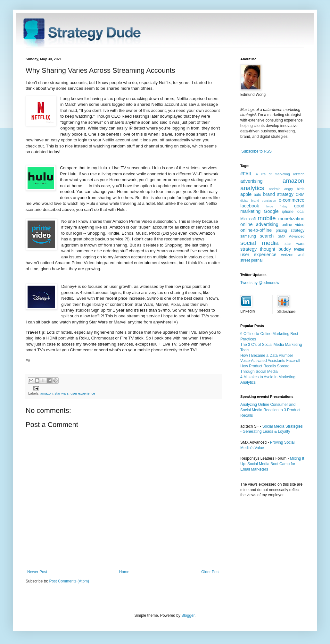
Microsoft (248, 219)
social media (260, 243)
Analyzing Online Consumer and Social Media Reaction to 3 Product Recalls (270, 410)
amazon (46, 393)
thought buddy (275, 249)
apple (246, 194)
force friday (277, 206)
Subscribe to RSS (256, 151)
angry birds (294, 189)
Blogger (188, 615)
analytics (252, 188)
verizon (287, 255)
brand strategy (278, 194)
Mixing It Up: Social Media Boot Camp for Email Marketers (272, 464)
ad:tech (299, 174)
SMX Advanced (291, 236)
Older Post (210, 572)
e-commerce (292, 200)
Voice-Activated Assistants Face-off (270, 361)
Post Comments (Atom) (69, 581)
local (300, 212)
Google (271, 211)
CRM (300, 195)
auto (257, 195)
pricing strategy (290, 230)
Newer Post (37, 572)
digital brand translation (258, 201)
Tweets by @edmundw (260, 283)
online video (293, 225)
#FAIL (246, 174)
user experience (83, 393)
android (275, 189)
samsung (248, 236)
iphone (288, 212)
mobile (267, 218)
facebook (250, 206)
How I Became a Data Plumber (267, 355)
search (267, 236)
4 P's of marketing (273, 174)
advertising (252, 181)
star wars (62, 393)
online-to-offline (256, 230)
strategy (248, 249)
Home (124, 572)
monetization (291, 219)
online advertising (259, 224)
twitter (299, 249)
